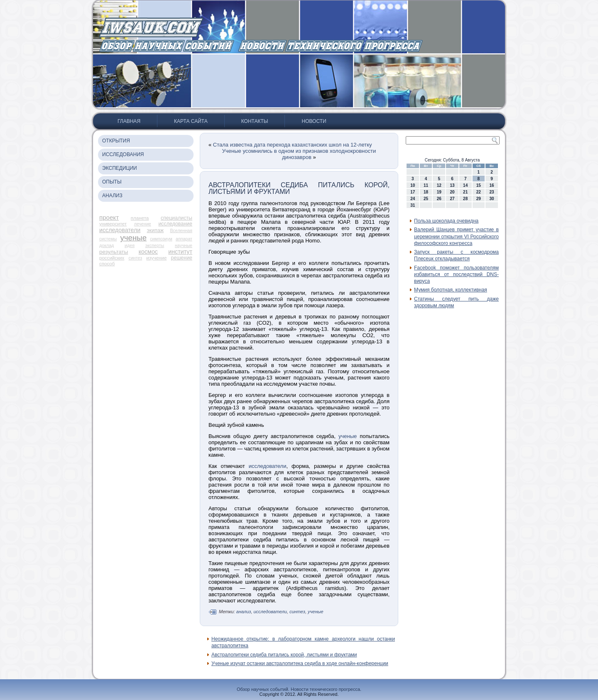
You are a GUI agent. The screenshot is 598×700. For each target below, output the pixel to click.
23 (492, 192)
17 (413, 192)
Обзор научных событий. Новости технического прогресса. (299, 689)
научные (184, 245)
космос (148, 252)
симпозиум (161, 239)
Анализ (112, 196)
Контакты (255, 121)
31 (413, 205)
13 (452, 185)
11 (426, 185)
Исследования (123, 154)
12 (439, 185)
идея (130, 245)
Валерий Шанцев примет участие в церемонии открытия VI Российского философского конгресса (456, 236)
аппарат (184, 239)
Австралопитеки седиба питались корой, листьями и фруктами (284, 655)
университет (113, 224)
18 (426, 192)
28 (465, 199)
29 (479, 199)
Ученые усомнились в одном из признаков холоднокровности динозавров (299, 154)
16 (492, 185)
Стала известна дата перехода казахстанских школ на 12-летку (293, 145)
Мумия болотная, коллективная (451, 290)
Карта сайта (191, 121)
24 (413, 199)
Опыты (112, 182)
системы (108, 239)
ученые (134, 238)
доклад (107, 245)
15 (479, 185)
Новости (314, 121)
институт (180, 252)
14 (465, 185)
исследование (175, 224)
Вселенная (181, 230)
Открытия (116, 141)
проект (109, 217)
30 (492, 199)
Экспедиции (120, 168)
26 (439, 199)
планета (140, 218)
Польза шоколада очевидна (446, 221)
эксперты (155, 245)
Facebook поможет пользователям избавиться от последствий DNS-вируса (456, 275)
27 (452, 199)
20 (452, 192)
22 (479, 192)
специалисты (176, 218)
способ (107, 264)
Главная (129, 121)
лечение (143, 224)
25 (426, 199)
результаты (114, 252)
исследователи (120, 230)
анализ (244, 612)
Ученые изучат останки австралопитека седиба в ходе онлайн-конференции (300, 663)
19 (439, 192)
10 (413, 185)
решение (182, 258)
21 (465, 192)
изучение (156, 258)
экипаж (155, 230)
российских (112, 258)
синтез (136, 258)
